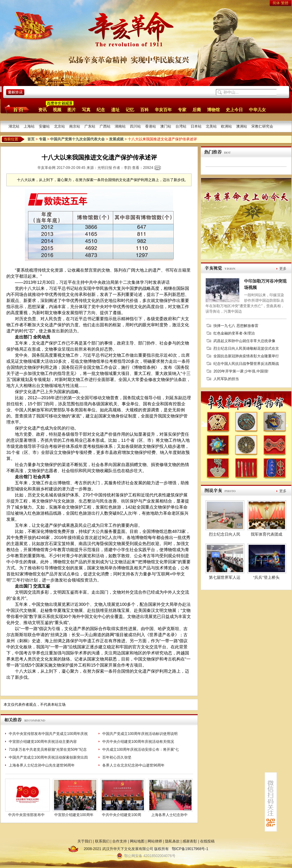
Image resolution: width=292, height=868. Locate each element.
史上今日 (234, 110)
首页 (16, 109)
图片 (72, 110)
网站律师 (155, 841)
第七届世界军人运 (225, 577)
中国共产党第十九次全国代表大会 (77, 139)
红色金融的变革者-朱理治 (234, 333)
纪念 (101, 110)
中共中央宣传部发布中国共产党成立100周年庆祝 (48, 734)
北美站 (211, 126)
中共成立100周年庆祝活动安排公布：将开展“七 (141, 750)
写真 (86, 110)
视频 (57, 110)
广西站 (105, 126)
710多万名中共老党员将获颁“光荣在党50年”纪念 (48, 750)
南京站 (75, 126)
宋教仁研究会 (262, 126)
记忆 (130, 110)
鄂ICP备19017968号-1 (190, 849)
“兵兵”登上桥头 (266, 577)
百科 (144, 110)
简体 (276, 3)
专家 (182, 110)
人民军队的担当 (226, 379)
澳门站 (166, 126)
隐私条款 (172, 841)
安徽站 (44, 126)
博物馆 (213, 110)
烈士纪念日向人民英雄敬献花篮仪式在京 (246, 348)
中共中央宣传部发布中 (26, 815)
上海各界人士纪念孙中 (169, 815)
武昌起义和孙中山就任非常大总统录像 (244, 341)
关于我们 (85, 841)
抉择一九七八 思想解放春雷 (236, 326)
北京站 (59, 126)
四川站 (135, 126)
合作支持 (120, 841)
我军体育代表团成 (267, 534)
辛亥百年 (163, 110)
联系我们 (102, 841)
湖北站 (14, 126)
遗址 (115, 110)
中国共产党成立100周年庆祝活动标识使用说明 (140, 734)
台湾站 (181, 126)
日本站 (196, 126)
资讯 (42, 110)
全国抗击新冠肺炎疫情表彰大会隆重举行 (246, 356)
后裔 (197, 110)
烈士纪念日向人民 (225, 534)
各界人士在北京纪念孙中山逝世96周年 (133, 765)
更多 (283, 269)
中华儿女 (257, 110)
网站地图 (137, 841)
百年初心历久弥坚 (117, 757)
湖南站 (120, 126)
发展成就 (116, 139)
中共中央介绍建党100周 (121, 815)
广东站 (90, 126)
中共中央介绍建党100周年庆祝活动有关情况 (138, 742)
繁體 (285, 3)
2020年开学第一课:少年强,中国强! (241, 371)
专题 (42, 139)
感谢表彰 (190, 841)
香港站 (151, 126)
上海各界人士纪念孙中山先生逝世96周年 (42, 765)
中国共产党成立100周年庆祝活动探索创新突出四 (48, 757)
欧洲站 (226, 126)
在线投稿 (207, 841)
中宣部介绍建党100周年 (74, 815)
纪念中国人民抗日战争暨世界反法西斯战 (246, 364)
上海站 (29, 126)
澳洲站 (242, 126)
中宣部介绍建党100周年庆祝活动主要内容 (43, 742)
